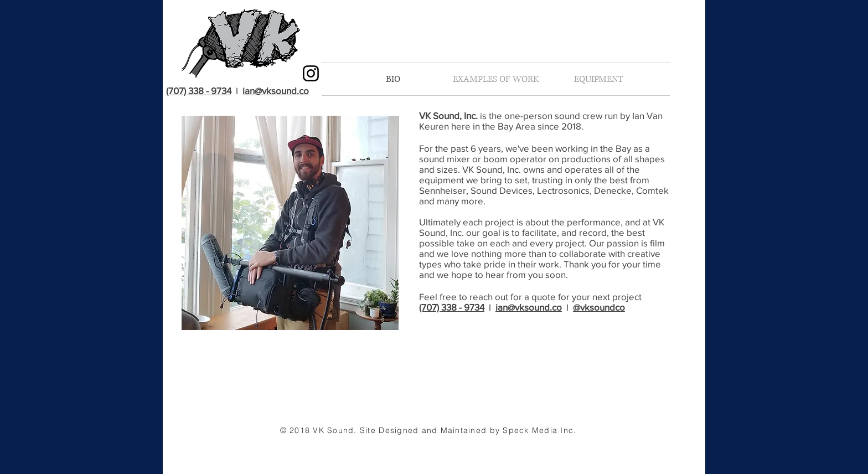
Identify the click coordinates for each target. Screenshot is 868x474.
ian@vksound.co (276, 91)
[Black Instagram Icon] (311, 73)
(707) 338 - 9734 (199, 91)
